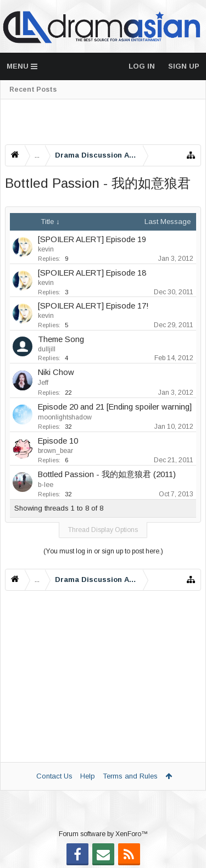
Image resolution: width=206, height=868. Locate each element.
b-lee (46, 485)
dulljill (47, 349)
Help (88, 776)
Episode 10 (58, 441)
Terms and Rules (130, 776)
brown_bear (55, 451)
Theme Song (61, 339)
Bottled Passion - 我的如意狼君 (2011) (107, 474)
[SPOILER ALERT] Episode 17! (93, 306)
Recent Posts (33, 89)
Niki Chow (56, 372)
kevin (46, 249)
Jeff (43, 383)
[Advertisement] (103, 122)
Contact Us (54, 776)
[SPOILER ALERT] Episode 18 (92, 273)
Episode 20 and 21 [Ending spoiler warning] (115, 407)
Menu (22, 66)
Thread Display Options (103, 530)
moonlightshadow (65, 417)
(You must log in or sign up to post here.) (103, 551)
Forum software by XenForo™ (103, 834)
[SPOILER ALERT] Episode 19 (92, 239)
